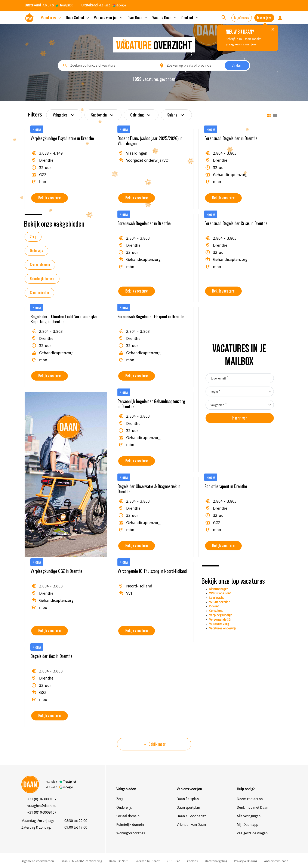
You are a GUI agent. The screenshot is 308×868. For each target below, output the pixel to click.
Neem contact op (250, 799)
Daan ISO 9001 (119, 861)
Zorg (33, 237)
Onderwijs (36, 251)
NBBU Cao (173, 861)
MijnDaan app (247, 825)
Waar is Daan (165, 17)
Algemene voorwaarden (38, 861)
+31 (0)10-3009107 (42, 799)
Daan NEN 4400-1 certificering (81, 861)
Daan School (78, 17)
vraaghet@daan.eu (42, 806)
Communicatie (39, 293)
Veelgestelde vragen (252, 833)
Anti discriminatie (276, 861)
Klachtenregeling (216, 861)
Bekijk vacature (50, 198)
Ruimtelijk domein (42, 279)
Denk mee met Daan (252, 807)
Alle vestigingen (249, 816)
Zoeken (237, 65)
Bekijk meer (154, 744)
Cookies (192, 861)
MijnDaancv (242, 18)
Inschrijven (264, 18)
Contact (190, 17)
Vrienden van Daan (191, 825)
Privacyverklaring (246, 861)
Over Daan (138, 17)
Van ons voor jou (109, 17)
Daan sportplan (188, 807)
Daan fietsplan (188, 799)
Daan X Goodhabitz (191, 816)
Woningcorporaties (131, 833)
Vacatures (51, 17)
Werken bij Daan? (148, 861)
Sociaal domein (40, 265)
